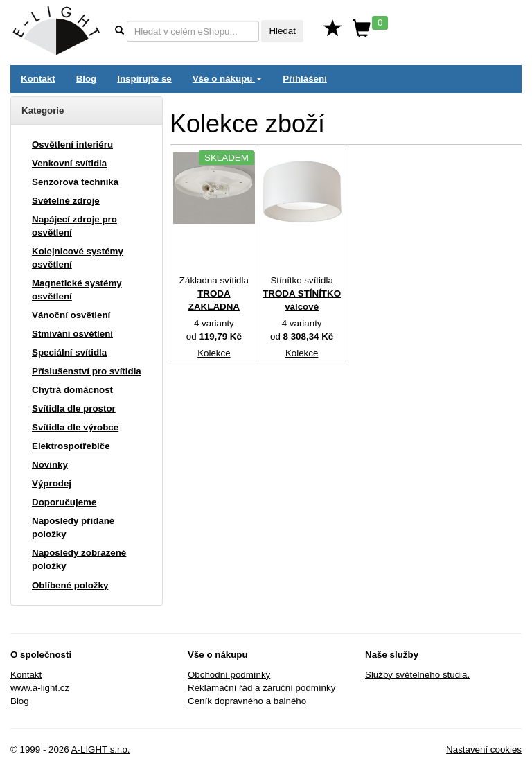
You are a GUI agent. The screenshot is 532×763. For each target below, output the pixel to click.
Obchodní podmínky (229, 675)
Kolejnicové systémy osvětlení (78, 258)
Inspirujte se (144, 79)
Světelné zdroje (66, 201)
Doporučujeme (64, 502)
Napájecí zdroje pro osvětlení (74, 226)
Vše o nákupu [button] (227, 79)
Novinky (50, 465)
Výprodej (52, 483)
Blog (87, 79)
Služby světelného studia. (417, 675)
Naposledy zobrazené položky (79, 559)
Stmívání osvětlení (72, 334)
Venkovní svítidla (69, 163)
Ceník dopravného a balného (247, 701)
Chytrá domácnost (72, 390)
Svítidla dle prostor (74, 409)
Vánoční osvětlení (71, 315)
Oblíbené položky (70, 585)
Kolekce (214, 353)
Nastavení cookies (484, 749)
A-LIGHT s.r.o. (101, 749)
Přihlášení (305, 79)
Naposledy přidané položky (73, 527)
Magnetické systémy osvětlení (77, 290)
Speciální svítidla (69, 352)
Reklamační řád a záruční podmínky (261, 688)
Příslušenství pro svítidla (87, 371)
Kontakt (38, 79)
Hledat (282, 31)
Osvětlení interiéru (72, 144)
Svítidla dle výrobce (75, 427)
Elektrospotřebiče (71, 446)
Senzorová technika (75, 182)
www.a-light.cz (40, 688)
